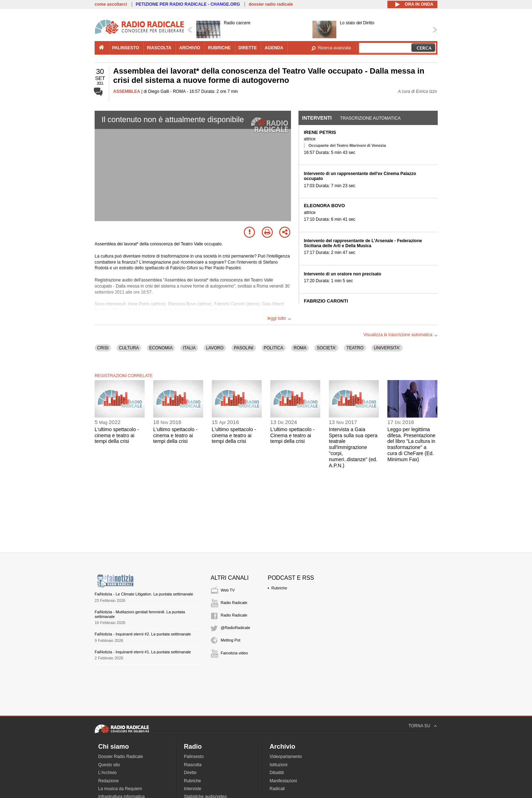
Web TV (228, 590)
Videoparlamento (286, 757)
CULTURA (129, 348)
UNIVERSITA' (387, 348)
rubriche (219, 48)
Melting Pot (230, 640)
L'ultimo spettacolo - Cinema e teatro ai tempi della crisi (292, 435)
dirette (248, 48)
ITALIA (189, 348)
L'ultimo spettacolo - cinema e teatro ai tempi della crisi (117, 435)
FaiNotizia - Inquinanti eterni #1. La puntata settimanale (143, 652)
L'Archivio (107, 773)
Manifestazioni (283, 781)
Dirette (190, 773)
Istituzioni (278, 765)
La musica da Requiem (120, 789)
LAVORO (215, 348)
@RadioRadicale (235, 628)
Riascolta (193, 765)
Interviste (193, 789)
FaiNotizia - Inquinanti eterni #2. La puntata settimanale (143, 634)
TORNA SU (419, 726)
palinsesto (126, 48)
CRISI (103, 348)
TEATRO (355, 348)
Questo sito (109, 765)
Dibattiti (277, 773)
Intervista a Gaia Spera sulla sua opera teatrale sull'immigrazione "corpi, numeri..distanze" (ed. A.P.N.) (353, 447)
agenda (274, 48)
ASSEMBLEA (127, 91)
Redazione (108, 781)
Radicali (277, 789)
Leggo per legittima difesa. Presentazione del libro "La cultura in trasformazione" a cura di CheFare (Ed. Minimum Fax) (411, 444)
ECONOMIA (161, 348)
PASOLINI (244, 348)
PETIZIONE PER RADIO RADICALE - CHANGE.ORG (188, 4)
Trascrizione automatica (370, 118)
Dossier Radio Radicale (121, 757)
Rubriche (279, 588)
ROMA (300, 348)
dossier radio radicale (271, 4)
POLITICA (274, 348)
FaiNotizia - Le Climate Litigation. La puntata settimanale (144, 594)
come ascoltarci (111, 4)
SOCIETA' (326, 348)
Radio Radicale (234, 603)
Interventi (317, 118)
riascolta (159, 48)
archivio (190, 48)
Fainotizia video (234, 653)
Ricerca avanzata (334, 48)
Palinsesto (194, 757)
